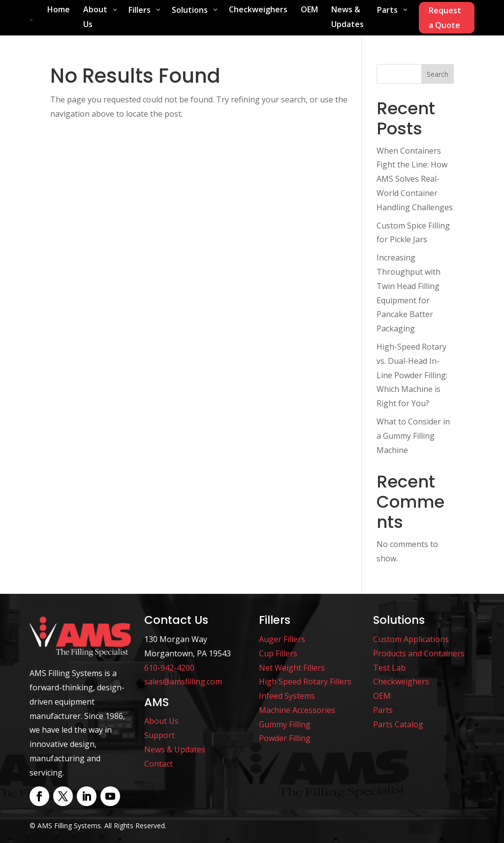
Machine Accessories (297, 710)
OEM (382, 696)
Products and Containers (419, 653)
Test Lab (389, 668)
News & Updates (175, 749)
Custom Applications (411, 639)
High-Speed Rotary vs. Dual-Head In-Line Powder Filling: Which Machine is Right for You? (412, 375)
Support (159, 735)
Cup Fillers (278, 653)
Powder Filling (285, 738)
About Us (161, 721)
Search (438, 74)
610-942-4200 (169, 668)
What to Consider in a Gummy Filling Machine (413, 436)
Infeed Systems (287, 696)
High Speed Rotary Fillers (305, 681)
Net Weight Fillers (292, 668)
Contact (158, 764)
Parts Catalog (398, 724)
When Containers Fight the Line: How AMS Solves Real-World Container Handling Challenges (415, 179)
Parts (383, 710)
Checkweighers (401, 681)
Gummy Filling (285, 724)
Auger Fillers (282, 639)
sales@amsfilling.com (183, 681)
